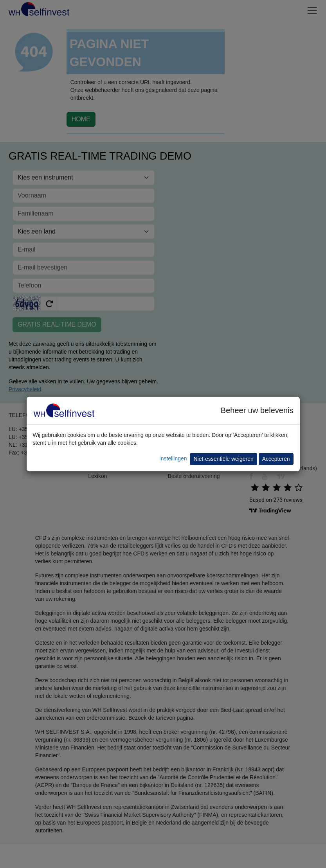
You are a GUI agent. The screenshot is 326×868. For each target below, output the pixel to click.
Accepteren (276, 459)
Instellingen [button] (173, 458)
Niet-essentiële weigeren (223, 459)
